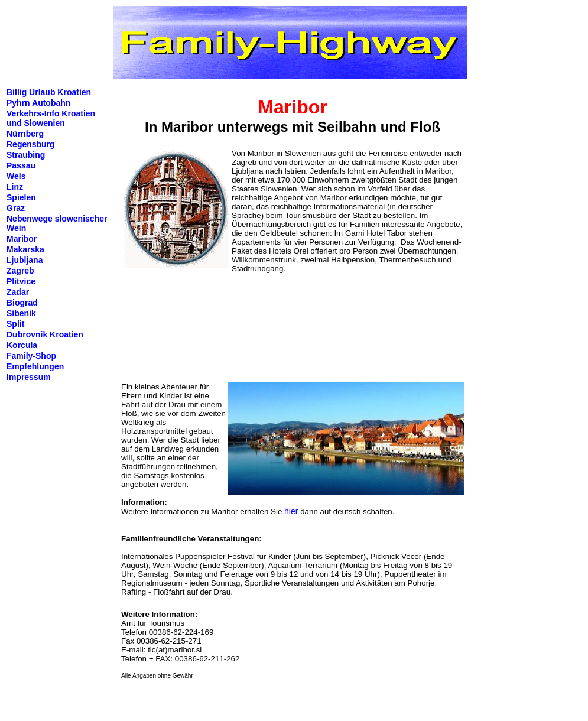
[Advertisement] (171, 332)
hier (291, 511)
